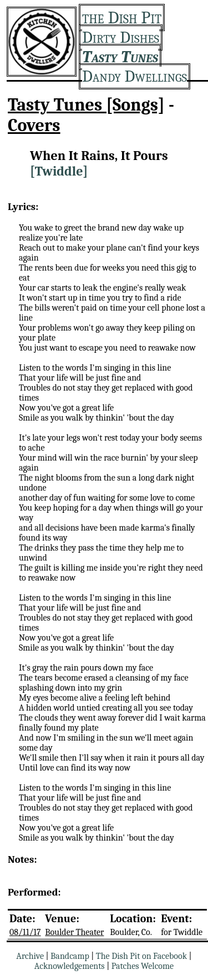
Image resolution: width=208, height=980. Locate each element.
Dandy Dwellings (135, 76)
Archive (30, 956)
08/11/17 (25, 932)
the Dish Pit (122, 17)
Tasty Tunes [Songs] (86, 105)
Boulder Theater (74, 932)
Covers (34, 125)
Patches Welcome (143, 966)
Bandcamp (70, 956)
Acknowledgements (70, 966)
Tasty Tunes (120, 57)
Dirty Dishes (121, 37)
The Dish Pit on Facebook (141, 956)
